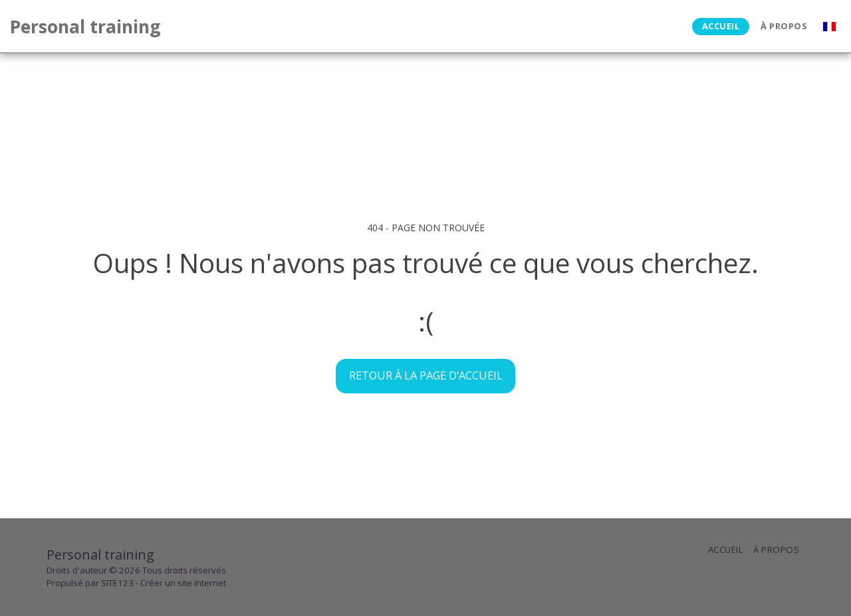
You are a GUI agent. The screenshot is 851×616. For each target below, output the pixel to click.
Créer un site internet (183, 583)
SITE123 (117, 583)
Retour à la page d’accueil (426, 375)
